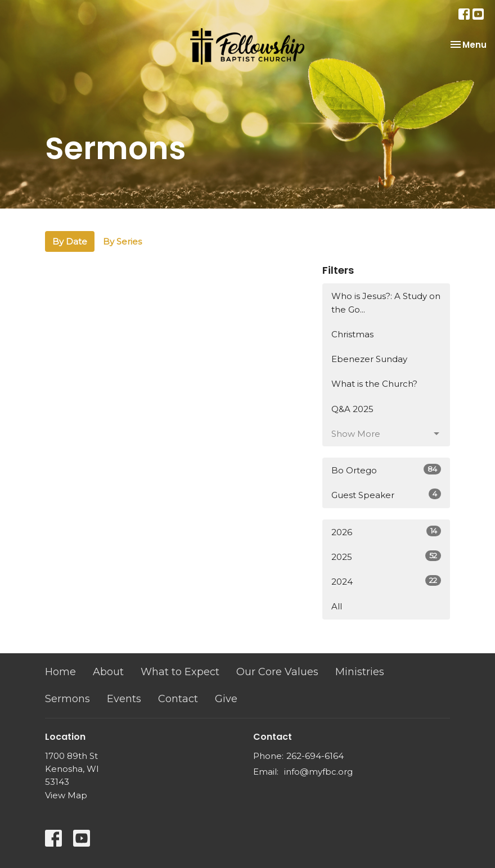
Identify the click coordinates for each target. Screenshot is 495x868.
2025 (386, 556)
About (108, 672)
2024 (386, 581)
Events (124, 699)
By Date (70, 241)
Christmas (352, 334)
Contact (178, 699)
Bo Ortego (386, 470)
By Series (122, 241)
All (337, 606)
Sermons (67, 699)
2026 (386, 532)
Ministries (360, 672)
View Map (66, 795)
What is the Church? (374, 384)
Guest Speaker (386, 494)
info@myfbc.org (318, 772)
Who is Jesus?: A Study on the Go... (386, 302)
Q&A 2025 (352, 409)
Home (60, 672)
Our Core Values (277, 672)
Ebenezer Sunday (369, 359)
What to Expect (180, 672)
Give (226, 699)
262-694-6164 (315, 756)
